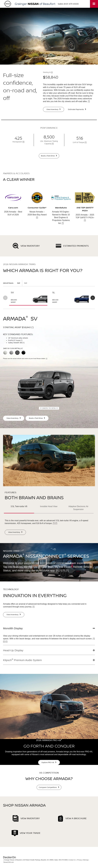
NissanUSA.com (9, 862)
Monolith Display (13, 628)
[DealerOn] (10, 857)
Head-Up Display (13, 650)
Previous (5, 298)
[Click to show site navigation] (94, 4)
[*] (52, 72)
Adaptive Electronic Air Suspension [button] (78, 508)
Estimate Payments (77, 109)
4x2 (19, 283)
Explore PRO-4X (49, 762)
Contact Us (72, 860)
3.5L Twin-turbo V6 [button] (19, 506)
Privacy (79, 860)
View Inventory (54, 109)
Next (93, 298)
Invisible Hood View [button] (49, 506)
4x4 (26, 283)
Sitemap (86, 860)
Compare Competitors (49, 787)
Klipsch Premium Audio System (22, 660)
